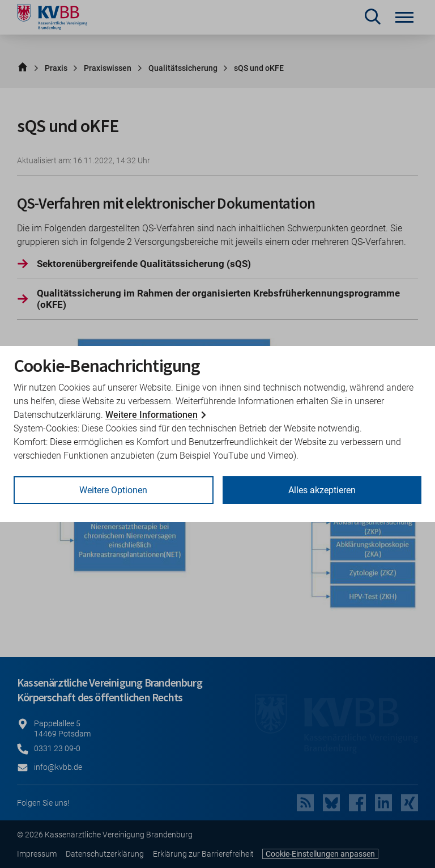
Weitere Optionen (113, 490)
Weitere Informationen (152, 415)
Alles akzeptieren (322, 490)
